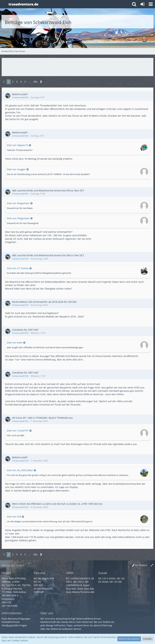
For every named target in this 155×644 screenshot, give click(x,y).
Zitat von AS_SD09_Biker (20, 470)
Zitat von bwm (15, 343)
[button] (151, 4)
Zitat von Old (14, 517)
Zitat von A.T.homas (18, 268)
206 (35, 82)
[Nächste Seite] (41, 82)
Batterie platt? (20, 94)
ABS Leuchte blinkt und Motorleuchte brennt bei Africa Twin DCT (48, 190)
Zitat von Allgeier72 (17, 145)
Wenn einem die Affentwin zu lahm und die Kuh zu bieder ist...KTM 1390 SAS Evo (57, 504)
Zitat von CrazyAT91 (18, 431)
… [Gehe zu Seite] (30, 82)
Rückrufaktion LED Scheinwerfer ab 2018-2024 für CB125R (44, 302)
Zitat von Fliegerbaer (18, 203)
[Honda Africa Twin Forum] (68, 4)
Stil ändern (141, 565)
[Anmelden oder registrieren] (142, 4)
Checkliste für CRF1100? (25, 330)
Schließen (148, 639)
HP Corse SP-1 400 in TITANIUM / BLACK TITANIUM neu (42, 418)
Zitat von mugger (16, 169)
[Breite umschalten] (152, 565)
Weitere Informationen (129, 639)
